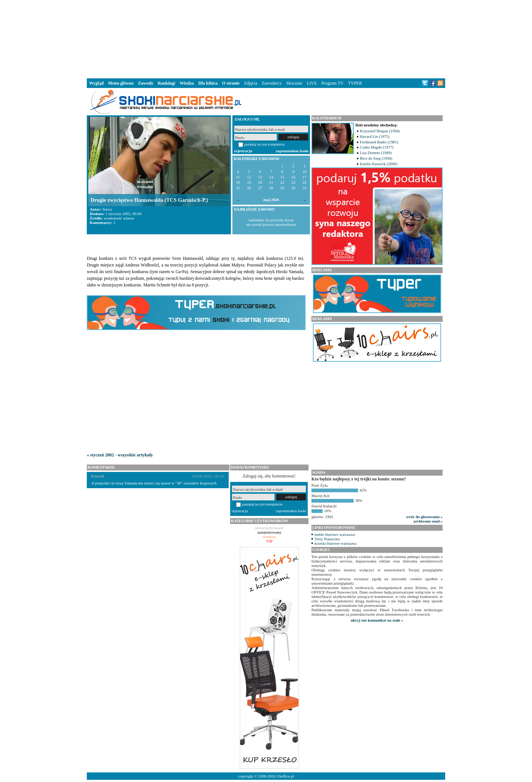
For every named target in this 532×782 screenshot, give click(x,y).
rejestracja (243, 151)
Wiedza (187, 83)
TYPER (355, 83)
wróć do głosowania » (424, 517)
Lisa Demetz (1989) (376, 153)
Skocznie (294, 83)
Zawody (146, 83)
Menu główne (121, 83)
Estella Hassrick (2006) (378, 164)
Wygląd (96, 83)
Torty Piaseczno (327, 539)
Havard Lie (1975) (375, 136)
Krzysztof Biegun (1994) (380, 131)
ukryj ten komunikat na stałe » (377, 620)
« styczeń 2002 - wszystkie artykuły (120, 455)
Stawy (107, 209)
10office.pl (285, 776)
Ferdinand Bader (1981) (379, 142)
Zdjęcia (251, 83)
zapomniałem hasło (292, 151)
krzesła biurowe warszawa (335, 543)
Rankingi (166, 83)
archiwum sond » (428, 521)
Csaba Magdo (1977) (377, 147)
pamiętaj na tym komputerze (265, 144)
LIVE (312, 83)
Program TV (332, 83)
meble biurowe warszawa (335, 534)
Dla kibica (208, 83)
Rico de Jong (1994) (376, 158)
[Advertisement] (266, 38)
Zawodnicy (272, 83)
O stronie (231, 83)
